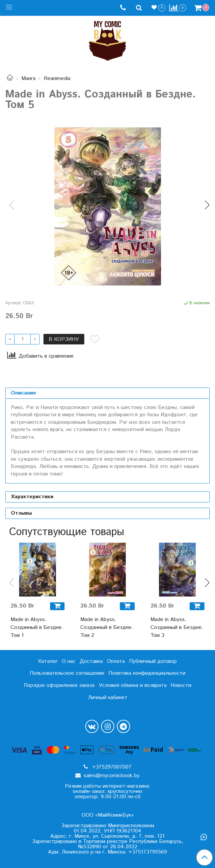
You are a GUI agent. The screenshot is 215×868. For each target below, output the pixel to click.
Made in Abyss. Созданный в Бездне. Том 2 (107, 627)
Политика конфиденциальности (147, 673)
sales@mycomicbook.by (111, 776)
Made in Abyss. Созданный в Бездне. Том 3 (177, 627)
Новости (181, 685)
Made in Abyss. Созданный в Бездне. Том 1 (37, 627)
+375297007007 (111, 767)
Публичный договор (153, 661)
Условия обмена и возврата (133, 685)
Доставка (91, 661)
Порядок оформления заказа (59, 685)
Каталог (48, 661)
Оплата (116, 661)
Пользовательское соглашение (67, 673)
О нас (69, 661)
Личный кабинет (108, 698)
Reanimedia (57, 79)
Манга (28, 79)
